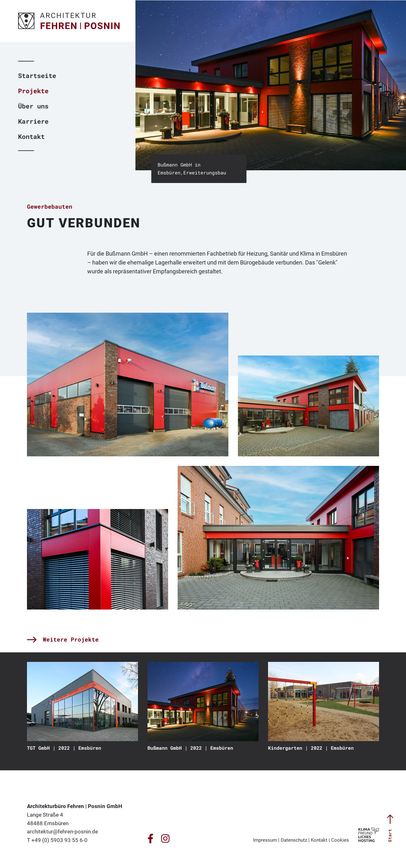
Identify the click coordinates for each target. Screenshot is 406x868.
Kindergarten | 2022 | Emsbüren (311, 748)
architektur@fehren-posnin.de (62, 832)
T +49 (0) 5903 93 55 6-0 (57, 840)
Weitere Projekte (63, 639)
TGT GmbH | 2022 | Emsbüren (64, 748)
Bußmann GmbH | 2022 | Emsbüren (190, 748)
